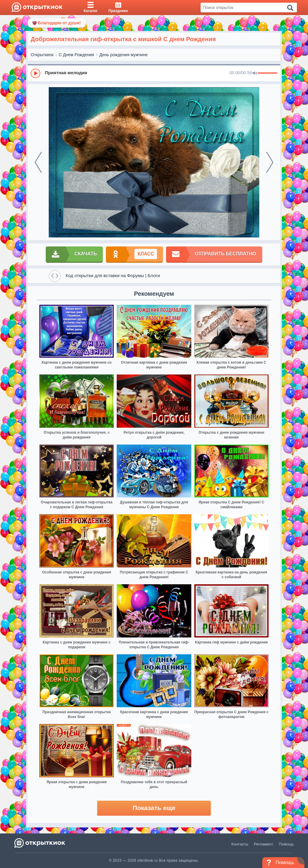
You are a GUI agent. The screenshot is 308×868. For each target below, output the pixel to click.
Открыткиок (42, 55)
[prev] (38, 162)
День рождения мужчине (123, 55)
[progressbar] (268, 73)
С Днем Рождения (76, 55)
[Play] (35, 73)
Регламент (263, 844)
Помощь (286, 844)
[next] (270, 162)
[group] (154, 73)
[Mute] (255, 73)
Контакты (240, 844)
